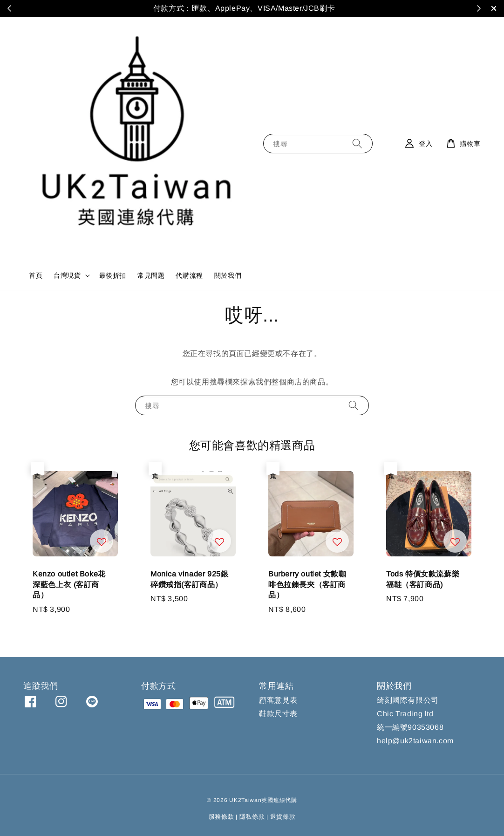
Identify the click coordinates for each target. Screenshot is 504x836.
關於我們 (228, 275)
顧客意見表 (278, 700)
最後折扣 (113, 275)
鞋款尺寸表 (278, 714)
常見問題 (151, 275)
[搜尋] (357, 143)
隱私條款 (252, 817)
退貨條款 (283, 817)
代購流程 (189, 275)
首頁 (36, 275)
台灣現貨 (67, 275)
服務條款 (221, 817)
